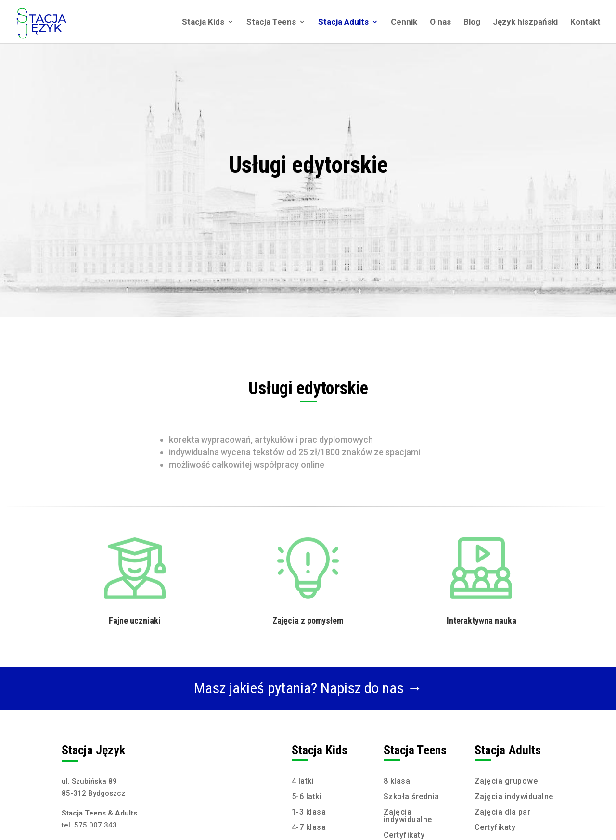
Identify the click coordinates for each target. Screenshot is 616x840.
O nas (440, 22)
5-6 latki (307, 796)
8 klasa (397, 781)
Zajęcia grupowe (506, 781)
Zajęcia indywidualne (408, 816)
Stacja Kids (203, 22)
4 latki (303, 781)
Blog (472, 22)
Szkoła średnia (411, 796)
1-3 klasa (309, 812)
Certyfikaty (404, 835)
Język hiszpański (525, 22)
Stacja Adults (343, 22)
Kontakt (585, 22)
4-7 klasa (309, 827)
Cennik (404, 22)
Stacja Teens (271, 22)
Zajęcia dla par (503, 812)
